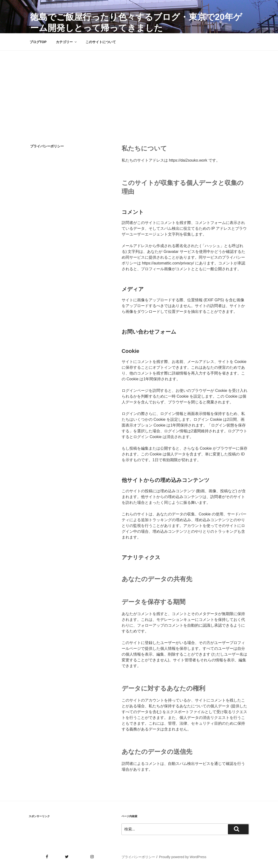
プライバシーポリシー (138, 857)
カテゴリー (67, 42)
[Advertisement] (139, 87)
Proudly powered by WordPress (183, 857)
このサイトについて (101, 42)
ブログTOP (38, 42)
